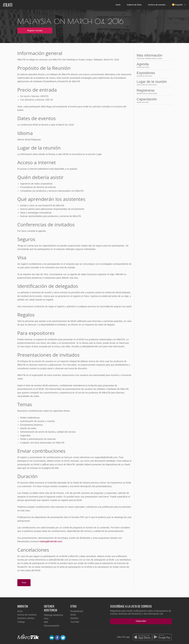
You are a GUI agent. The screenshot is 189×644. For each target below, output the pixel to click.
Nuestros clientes (26, 618)
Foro (46, 619)
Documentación (52, 626)
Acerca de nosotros (27, 615)
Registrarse (153, 91)
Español (177, 5)
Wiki (46, 622)
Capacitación (153, 100)
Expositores (153, 74)
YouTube (75, 622)
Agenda (153, 65)
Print (24, 583)
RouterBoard (77, 611)
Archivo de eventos (157, 5)
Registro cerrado (35, 31)
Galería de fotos (134, 5)
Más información (153, 56)
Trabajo (21, 622)
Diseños (74, 618)
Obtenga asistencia (53, 615)
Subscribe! (141, 621)
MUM (73, 615)
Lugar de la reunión (153, 83)
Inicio (118, 5)
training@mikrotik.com (51, 541)
